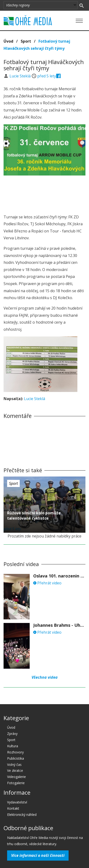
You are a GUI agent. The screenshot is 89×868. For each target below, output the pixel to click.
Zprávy (12, 734)
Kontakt (13, 808)
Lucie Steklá (21, 76)
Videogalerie (16, 777)
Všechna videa (45, 677)
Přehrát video (47, 583)
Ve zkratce (15, 770)
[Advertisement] (45, 193)
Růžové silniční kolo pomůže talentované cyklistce (34, 516)
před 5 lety (47, 76)
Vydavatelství (17, 802)
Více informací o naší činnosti (38, 855)
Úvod (8, 41)
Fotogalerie (16, 783)
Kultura (13, 746)
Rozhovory (15, 752)
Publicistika (16, 758)
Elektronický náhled (22, 815)
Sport (26, 41)
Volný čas (14, 765)
